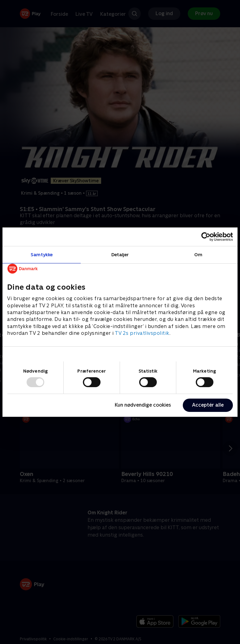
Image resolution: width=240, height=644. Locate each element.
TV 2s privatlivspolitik (142, 333)
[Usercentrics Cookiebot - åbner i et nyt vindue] (206, 236)
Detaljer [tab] (120, 254)
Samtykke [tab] (42, 254)
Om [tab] (198, 254)
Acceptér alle (208, 405)
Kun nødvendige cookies (143, 405)
